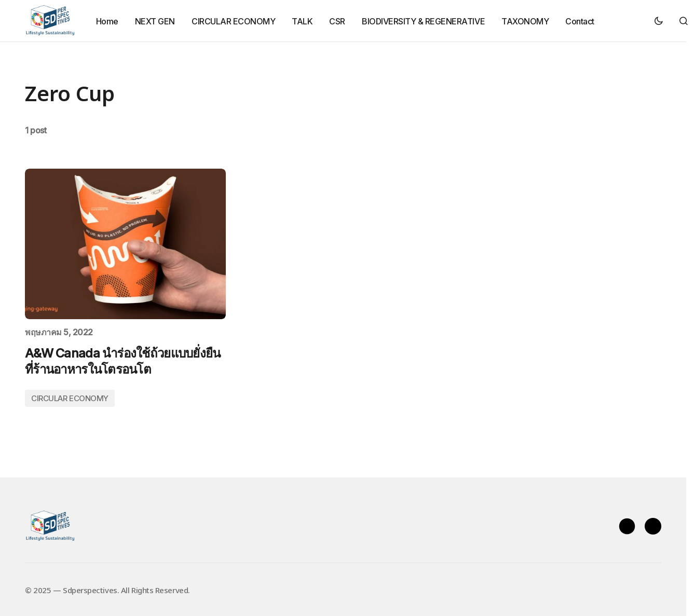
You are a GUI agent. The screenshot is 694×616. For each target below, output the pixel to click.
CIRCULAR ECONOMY (70, 398)
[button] (659, 21)
